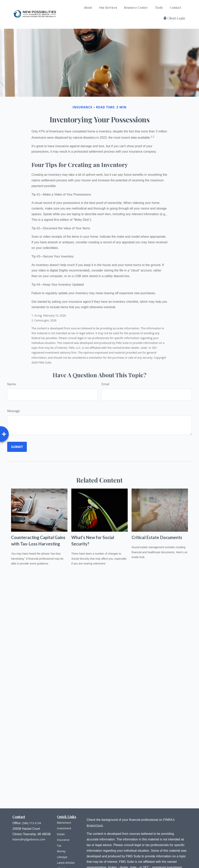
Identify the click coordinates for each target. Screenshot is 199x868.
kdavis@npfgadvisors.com (29, 839)
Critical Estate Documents (157, 537)
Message (14, 411)
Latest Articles (66, 863)
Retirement (64, 823)
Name (12, 384)
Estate (61, 834)
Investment (64, 828)
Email (105, 384)
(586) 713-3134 (31, 823)
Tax (59, 846)
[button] (88, 8)
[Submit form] (17, 447)
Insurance (63, 840)
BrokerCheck (95, 825)
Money (61, 851)
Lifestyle (62, 857)
